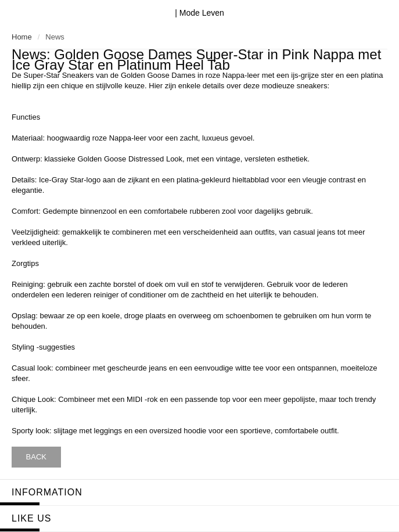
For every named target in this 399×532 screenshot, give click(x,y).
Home (22, 37)
